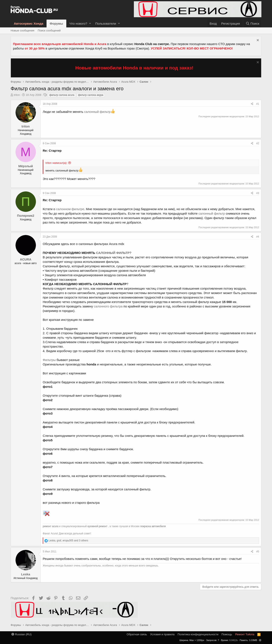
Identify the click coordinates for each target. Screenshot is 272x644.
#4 (258, 237)
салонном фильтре (70, 209)
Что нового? (78, 23)
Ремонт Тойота (245, 634)
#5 (258, 552)
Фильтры (49, 360)
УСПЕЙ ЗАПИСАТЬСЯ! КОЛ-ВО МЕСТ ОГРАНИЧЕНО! (192, 48)
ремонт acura (51, 526)
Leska (26, 574)
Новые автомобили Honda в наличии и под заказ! (134, 68)
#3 (258, 193)
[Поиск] (252, 23)
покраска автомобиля (153, 526)
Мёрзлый (26, 166)
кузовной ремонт (98, 526)
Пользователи (106, 23)
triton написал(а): (56, 163)
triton (17, 95)
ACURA (25, 259)
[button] (90, 23)
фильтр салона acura (62, 95)
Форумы (56, 23)
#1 (258, 104)
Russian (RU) (22, 634)
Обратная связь (137, 634)
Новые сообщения (23, 30)
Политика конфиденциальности (198, 634)
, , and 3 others (68, 541)
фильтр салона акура (91, 95)
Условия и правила (162, 634)
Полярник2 (26, 216)
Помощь (227, 634)
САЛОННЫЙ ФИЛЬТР (113, 253)
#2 (258, 143)
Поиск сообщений (49, 30)
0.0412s (233, 640)
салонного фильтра (108, 306)
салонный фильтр (97, 112)
